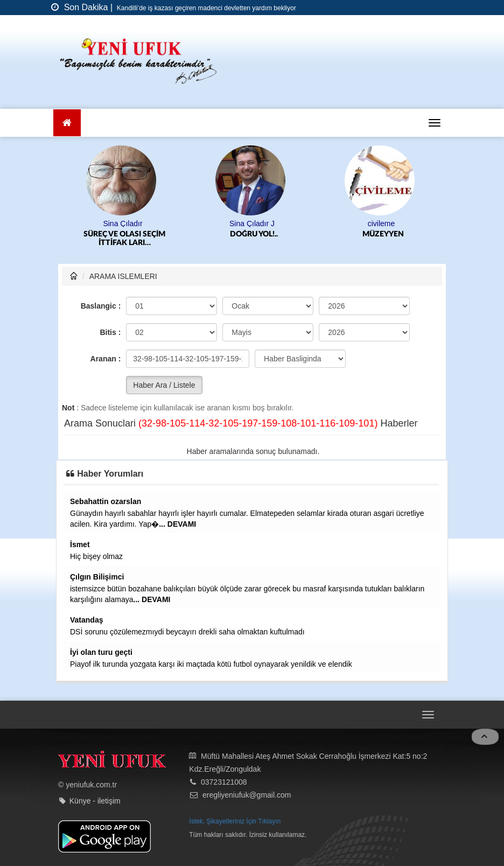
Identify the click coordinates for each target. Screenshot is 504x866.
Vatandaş (86, 620)
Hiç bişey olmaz (96, 556)
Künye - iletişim (95, 801)
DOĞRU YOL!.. (254, 234)
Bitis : (110, 332)
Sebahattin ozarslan (106, 501)
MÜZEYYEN (383, 234)
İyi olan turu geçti (101, 652)
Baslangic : (101, 306)
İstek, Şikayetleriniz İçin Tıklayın (235, 821)
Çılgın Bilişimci (97, 577)
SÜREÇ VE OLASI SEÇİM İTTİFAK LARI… (124, 239)
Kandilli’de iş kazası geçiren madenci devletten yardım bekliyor (206, 8)
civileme (381, 224)
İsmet (80, 544)
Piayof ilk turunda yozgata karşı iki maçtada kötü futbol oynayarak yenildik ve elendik (211, 664)
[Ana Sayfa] (67, 123)
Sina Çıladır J (252, 224)
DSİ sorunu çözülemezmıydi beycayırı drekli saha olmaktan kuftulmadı (187, 632)
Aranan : (106, 359)
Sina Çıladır (122, 224)
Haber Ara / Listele (164, 385)
